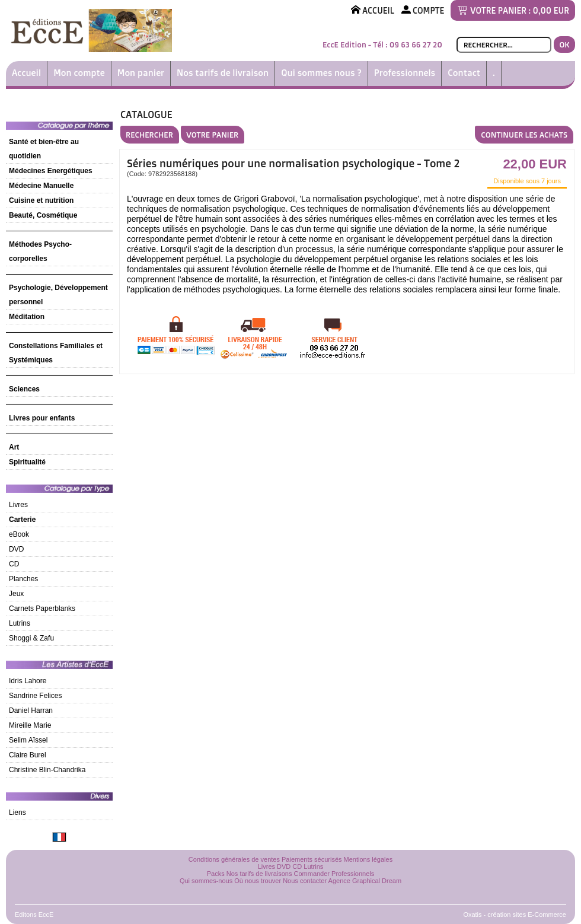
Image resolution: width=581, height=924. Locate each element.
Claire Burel (28, 755)
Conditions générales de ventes (234, 859)
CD (14, 564)
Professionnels (405, 73)
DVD (16, 549)
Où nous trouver (258, 881)
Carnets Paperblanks (42, 608)
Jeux (16, 594)
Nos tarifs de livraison (223, 73)
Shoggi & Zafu (31, 638)
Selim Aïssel (28, 740)
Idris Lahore (28, 681)
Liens (17, 813)
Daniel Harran (31, 710)
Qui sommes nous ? (321, 73)
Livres (18, 505)
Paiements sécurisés (312, 859)
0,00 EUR (551, 10)
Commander (312, 874)
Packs (216, 874)
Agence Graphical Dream (365, 881)
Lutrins (20, 623)
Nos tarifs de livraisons (259, 874)
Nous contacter (305, 881)
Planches (23, 579)
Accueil (26, 73)
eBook (19, 534)
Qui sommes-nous (206, 881)
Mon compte (79, 73)
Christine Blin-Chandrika (47, 770)
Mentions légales (368, 859)
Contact (464, 73)
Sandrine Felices (35, 696)
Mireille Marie (30, 725)
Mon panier (141, 73)
